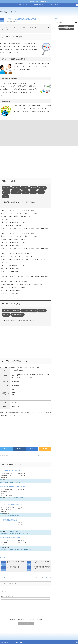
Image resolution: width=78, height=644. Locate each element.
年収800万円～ (6, 188)
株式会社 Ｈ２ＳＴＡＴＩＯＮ (9, 547)
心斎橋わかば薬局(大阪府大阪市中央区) (11, 538)
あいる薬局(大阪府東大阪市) (14, 567)
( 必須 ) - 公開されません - (8, 596)
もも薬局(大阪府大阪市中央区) (9, 520)
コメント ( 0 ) (49, 578)
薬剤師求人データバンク (9, 12)
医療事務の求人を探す (39, 5)
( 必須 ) (4, 592)
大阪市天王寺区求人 (66, 29)
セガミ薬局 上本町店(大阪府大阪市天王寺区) (41, 568)
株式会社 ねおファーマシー (9, 480)
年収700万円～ (16, 188)
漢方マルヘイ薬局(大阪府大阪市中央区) (11, 504)
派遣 (6, 196)
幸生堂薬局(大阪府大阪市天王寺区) (9, 455)
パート (33, 192)
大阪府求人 (66, 26)
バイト (41, 192)
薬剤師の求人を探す (23, 5)
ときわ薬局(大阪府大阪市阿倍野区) (10, 470)
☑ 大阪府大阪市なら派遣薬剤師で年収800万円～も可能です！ (19, 202)
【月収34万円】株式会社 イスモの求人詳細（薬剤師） (16, 253)
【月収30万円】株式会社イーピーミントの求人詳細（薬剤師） (18, 210)
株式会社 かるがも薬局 (8, 498)
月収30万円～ (33, 188)
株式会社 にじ (6, 531)
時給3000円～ (42, 188)
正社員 (26, 192)
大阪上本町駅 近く (16, 192)
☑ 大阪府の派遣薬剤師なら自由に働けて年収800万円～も (18, 320)
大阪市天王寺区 (16, 21)
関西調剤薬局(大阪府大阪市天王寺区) (42, 455)
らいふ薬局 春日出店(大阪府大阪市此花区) (41, 562)
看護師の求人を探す (55, 5)
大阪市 (11, 21)
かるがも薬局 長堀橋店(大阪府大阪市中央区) (13, 486)
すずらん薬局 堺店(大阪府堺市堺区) (16, 562)
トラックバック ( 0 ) (40, 578)
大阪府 (8, 21)
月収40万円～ (25, 188)
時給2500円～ (6, 192)
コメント (14, 416)
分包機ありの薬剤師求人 (18, 315)
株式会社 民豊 (6, 514)
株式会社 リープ (5, 53)
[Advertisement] (13, 133)
